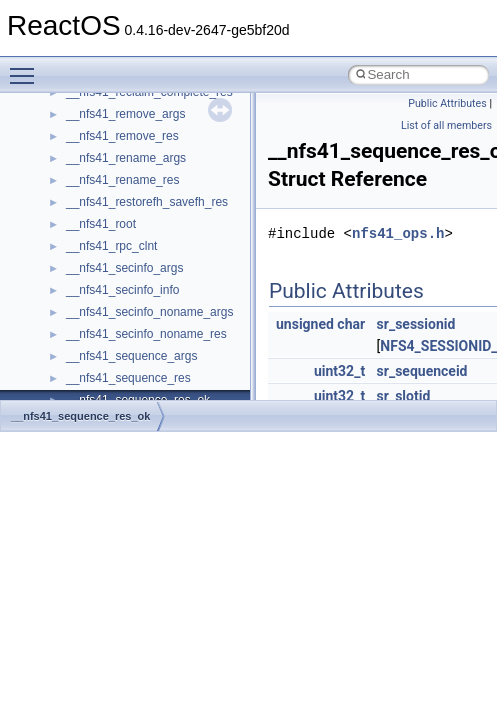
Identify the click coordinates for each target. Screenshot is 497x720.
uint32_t (339, 371)
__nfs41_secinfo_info (122, 290)
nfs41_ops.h (398, 233)
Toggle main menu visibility (27, 67)
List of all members (446, 125)
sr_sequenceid (422, 371)
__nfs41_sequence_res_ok (80, 416)
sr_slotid (404, 396)
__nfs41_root (101, 224)
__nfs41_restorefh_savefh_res (147, 202)
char (351, 324)
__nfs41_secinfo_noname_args (149, 312)
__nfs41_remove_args (125, 114)
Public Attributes (447, 103)
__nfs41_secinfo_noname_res (146, 334)
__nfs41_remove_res (122, 136)
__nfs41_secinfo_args (124, 268)
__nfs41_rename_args (126, 158)
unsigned (305, 324)
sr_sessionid (416, 324)
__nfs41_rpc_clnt (111, 246)
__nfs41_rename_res (122, 180)
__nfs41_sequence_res (128, 378)
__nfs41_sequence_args (131, 356)
